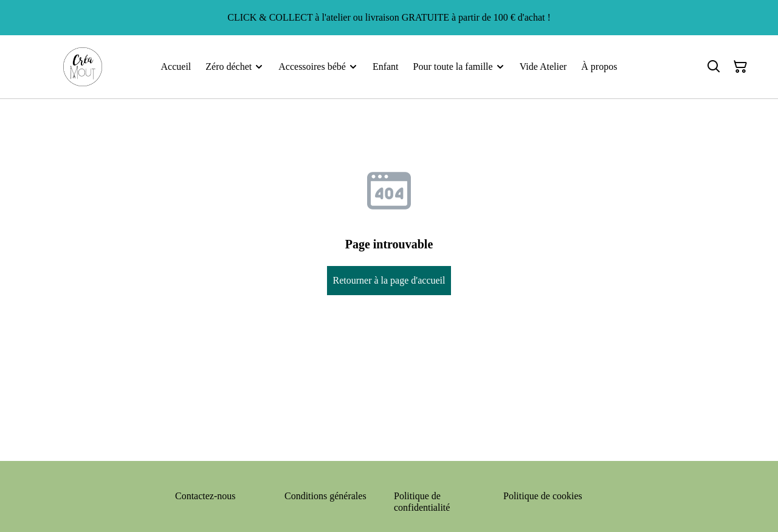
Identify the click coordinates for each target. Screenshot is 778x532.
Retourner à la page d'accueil (389, 280)
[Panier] (740, 67)
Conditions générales (325, 496)
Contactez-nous (205, 496)
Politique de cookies (543, 496)
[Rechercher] (714, 67)
